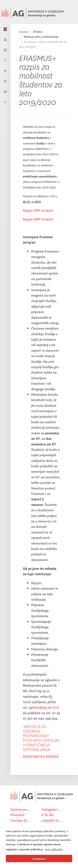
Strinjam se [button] (39, 859)
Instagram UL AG (54, 809)
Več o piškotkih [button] (54, 849)
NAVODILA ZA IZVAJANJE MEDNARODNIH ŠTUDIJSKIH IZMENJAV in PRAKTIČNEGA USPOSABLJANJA (41, 738)
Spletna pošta (21, 809)
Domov (24, 32)
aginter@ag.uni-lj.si (44, 707)
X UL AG (48, 815)
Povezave (17, 815)
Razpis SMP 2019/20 (38, 219)
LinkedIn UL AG (53, 820)
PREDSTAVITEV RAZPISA (41, 756)
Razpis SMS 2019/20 (38, 210)
